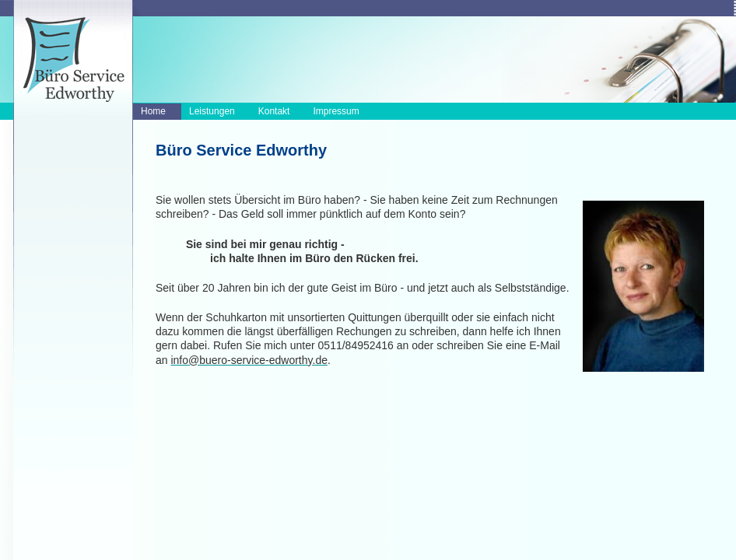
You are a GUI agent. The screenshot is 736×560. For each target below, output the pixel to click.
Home (153, 111)
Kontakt (274, 111)
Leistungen (212, 111)
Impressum (336, 111)
